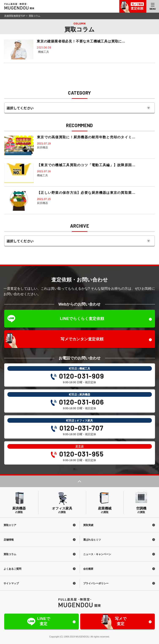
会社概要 (89, 569)
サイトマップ (11, 583)
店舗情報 (9, 540)
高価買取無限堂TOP (15, 16)
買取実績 (89, 525)
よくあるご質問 (13, 569)
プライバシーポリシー (96, 583)
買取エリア (10, 525)
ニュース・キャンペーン (98, 554)
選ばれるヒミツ (92, 540)
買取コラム (10, 554)
